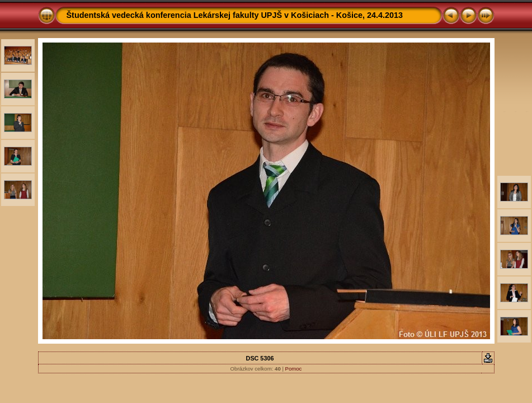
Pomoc (294, 369)
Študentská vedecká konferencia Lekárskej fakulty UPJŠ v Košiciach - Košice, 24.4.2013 (235, 15)
